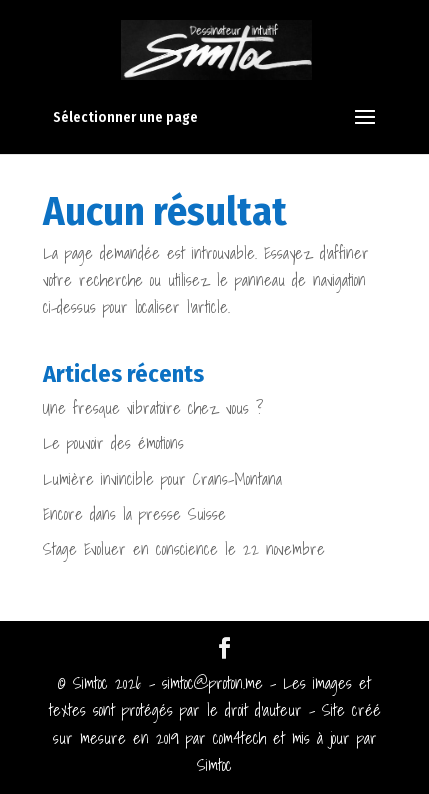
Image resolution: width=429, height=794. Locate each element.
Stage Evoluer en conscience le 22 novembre (184, 549)
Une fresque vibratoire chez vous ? (153, 408)
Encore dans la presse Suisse (134, 514)
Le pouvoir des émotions (113, 443)
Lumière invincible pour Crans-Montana (162, 479)
